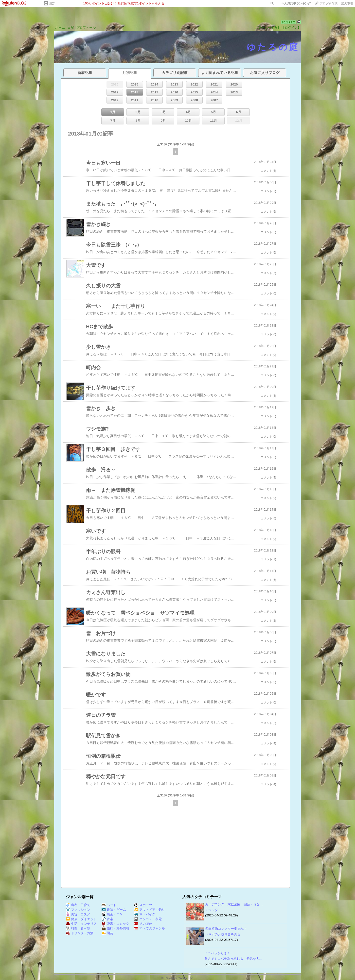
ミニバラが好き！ (217, 953)
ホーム (60, 27)
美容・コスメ (78, 914)
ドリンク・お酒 (80, 933)
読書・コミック (115, 924)
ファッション (78, 910)
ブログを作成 (329, 3)
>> (296, 3)
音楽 (107, 919)
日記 (71, 27)
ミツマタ (212, 910)
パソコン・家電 (148, 919)
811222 (289, 22)
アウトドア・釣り (150, 910)
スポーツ (143, 905)
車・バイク (145, 914)
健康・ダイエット (81, 919)
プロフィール (86, 27)
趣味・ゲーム (114, 910)
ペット (109, 905)
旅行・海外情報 (115, 928)
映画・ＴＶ (112, 914)
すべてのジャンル (150, 928)
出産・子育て (78, 905)
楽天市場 (347, 3)
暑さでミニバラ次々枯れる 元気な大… (233, 959)
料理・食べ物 (78, 928)
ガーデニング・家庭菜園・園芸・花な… (234, 904)
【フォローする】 (268, 27)
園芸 (52, 3)
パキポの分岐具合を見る (223, 934)
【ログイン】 (291, 27)
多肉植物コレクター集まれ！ (226, 929)
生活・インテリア (81, 924)
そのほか (143, 924)
